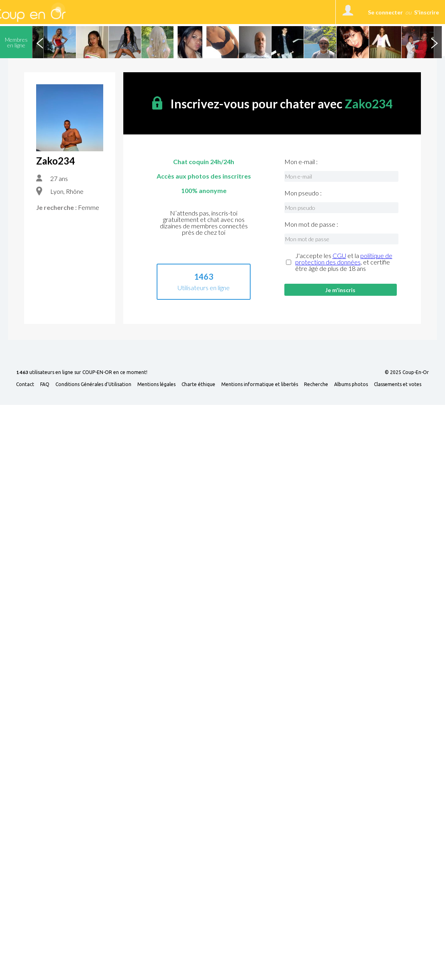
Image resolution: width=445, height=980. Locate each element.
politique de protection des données (344, 259)
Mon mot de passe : (311, 224)
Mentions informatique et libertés (260, 384)
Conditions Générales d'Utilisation (93, 384)
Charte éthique (198, 384)
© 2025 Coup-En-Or (407, 372)
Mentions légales (156, 384)
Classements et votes (398, 384)
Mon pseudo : (303, 193)
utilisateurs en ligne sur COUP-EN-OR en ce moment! (82, 373)
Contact (25, 384)
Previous (40, 42)
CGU (339, 255)
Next (434, 42)
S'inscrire (427, 12)
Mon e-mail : (301, 162)
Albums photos (351, 384)
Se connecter (385, 12)
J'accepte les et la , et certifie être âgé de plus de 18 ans (344, 262)
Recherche (316, 384)
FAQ (45, 384)
